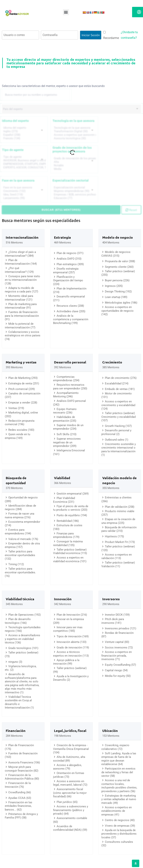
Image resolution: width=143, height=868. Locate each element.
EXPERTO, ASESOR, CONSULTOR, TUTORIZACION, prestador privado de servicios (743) (24, 168)
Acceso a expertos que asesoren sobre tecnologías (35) (75, 135)
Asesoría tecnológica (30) (75, 138)
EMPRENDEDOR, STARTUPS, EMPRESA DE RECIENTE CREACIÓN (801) (24, 164)
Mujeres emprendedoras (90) (75, 191)
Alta (75, 162)
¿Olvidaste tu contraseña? (129, 35)
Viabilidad (62, 478)
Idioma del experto (15, 121)
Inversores (111, 599)
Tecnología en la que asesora (73, 121)
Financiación (16, 731)
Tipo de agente (13, 150)
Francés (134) (24, 138)
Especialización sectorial (71, 180)
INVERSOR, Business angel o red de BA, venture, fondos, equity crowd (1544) (24, 160)
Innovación (63, 599)
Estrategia (62, 237)
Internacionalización (22, 237)
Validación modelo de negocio (120, 480)
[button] (66, 12)
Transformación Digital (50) (75, 131)
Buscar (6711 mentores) (61, 210)
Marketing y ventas (21, 362)
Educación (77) (75, 198)
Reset (131, 210)
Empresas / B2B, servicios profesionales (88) (75, 195)
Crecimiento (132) (24, 191)
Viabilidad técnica (20, 599)
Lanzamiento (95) (24, 198)
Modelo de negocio (118, 237)
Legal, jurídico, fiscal (70, 731)
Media (75, 169)
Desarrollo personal (70, 362)
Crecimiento (112, 362)
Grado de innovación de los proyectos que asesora (72, 149)
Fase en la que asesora (18, 180)
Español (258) (24, 135)
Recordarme (111, 35)
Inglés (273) (24, 131)
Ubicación (110, 731)
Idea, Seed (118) (24, 195)
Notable (75, 165)
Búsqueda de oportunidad (16, 480)
